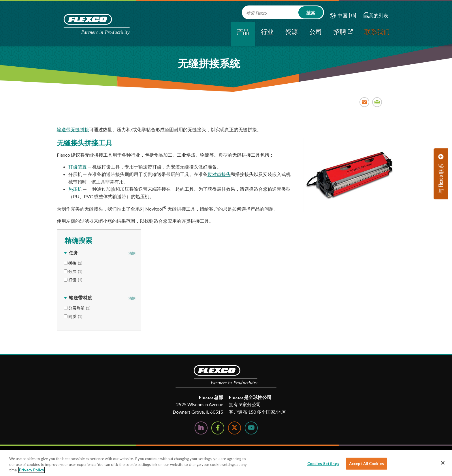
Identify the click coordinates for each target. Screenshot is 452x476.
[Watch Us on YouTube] (251, 428)
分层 (75, 271)
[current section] (243, 34)
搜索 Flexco (256, 13)
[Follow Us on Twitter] (235, 428)
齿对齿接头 (219, 174)
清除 (132, 253)
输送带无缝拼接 (73, 129)
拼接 (75, 263)
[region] (226, 463)
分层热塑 (79, 308)
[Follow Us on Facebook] (218, 428)
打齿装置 (78, 167)
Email (365, 102)
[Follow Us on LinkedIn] (201, 428)
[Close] (443, 463)
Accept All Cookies (367, 463)
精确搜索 (78, 240)
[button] (339, 16)
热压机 (75, 189)
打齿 (75, 280)
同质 (75, 316)
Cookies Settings (323, 463)
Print (377, 102)
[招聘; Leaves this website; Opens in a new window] (343, 34)
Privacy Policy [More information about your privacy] (32, 470)
